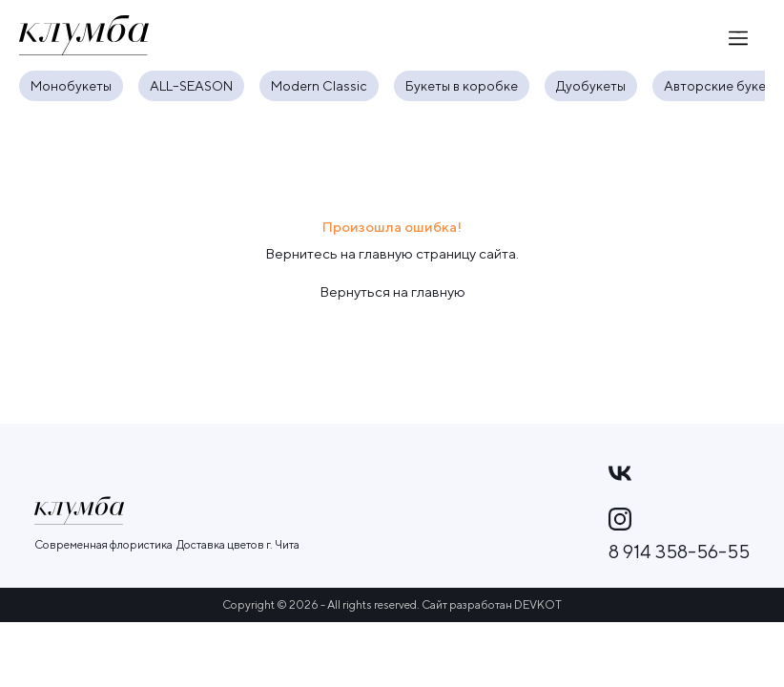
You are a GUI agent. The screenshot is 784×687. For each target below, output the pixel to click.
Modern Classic (319, 86)
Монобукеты (71, 86)
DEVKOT (538, 604)
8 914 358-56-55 (679, 552)
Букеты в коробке (462, 86)
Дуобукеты (591, 86)
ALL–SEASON (191, 86)
